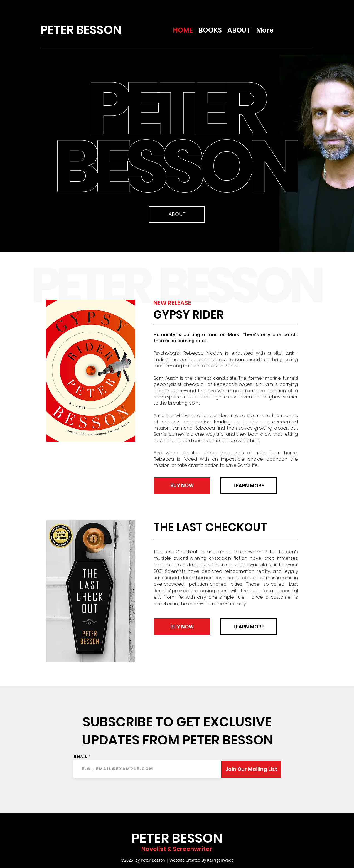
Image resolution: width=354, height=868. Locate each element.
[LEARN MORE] (249, 486)
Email (81, 756)
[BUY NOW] (182, 486)
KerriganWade (220, 860)
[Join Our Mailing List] (251, 769)
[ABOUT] (177, 214)
